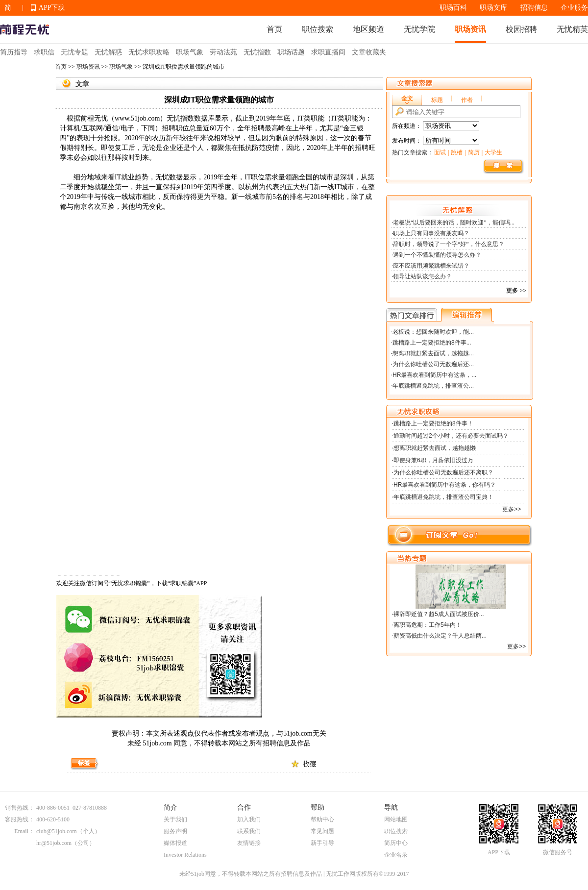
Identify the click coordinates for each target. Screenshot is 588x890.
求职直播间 (328, 52)
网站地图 (396, 819)
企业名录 (396, 855)
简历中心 (396, 843)
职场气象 (190, 52)
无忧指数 (257, 52)
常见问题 (322, 831)
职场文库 (493, 8)
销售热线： (20, 808)
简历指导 (14, 52)
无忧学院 (419, 29)
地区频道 (368, 29)
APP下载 (52, 8)
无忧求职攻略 (149, 52)
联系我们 (249, 831)
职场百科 (453, 8)
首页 (274, 29)
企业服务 (574, 8)
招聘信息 (534, 8)
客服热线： (20, 819)
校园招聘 (521, 29)
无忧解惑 (108, 52)
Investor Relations (185, 855)
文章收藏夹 (369, 52)
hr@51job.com (54, 843)
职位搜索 (318, 29)
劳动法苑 (223, 52)
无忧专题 (74, 52)
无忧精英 (572, 29)
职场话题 (291, 52)
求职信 (44, 52)
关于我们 (175, 819)
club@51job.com (57, 831)
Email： (24, 831)
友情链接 (249, 843)
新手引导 (322, 843)
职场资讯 (470, 29)
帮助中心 (322, 819)
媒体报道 (175, 843)
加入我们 (249, 819)
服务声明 (175, 831)
